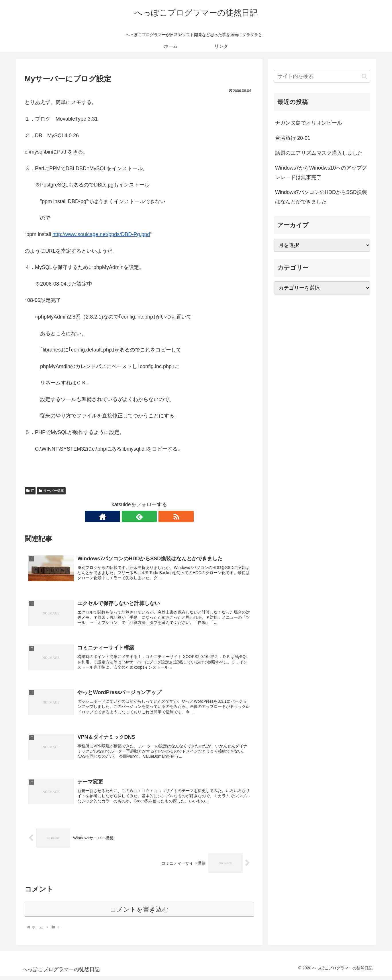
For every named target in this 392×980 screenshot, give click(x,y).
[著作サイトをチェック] (126, 516)
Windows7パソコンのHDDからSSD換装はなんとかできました (321, 197)
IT (30, 491)
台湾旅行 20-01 (293, 138)
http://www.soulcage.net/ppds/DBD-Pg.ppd (101, 234)
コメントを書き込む (139, 913)
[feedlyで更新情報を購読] (139, 516)
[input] (322, 76)
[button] (364, 76)
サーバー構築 (51, 491)
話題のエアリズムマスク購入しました (319, 153)
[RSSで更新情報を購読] (152, 516)
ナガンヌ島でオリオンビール (309, 123)
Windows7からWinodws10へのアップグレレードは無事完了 (321, 172)
